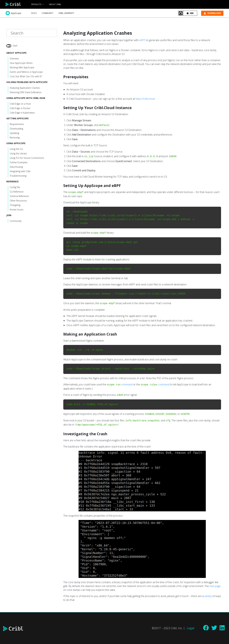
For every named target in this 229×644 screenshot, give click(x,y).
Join (9, 216)
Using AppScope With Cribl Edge (26, 98)
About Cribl (55, 4)
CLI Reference (17, 192)
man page (215, 586)
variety (208, 596)
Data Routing (16, 167)
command (127, 384)
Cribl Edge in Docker (20, 109)
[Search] (32, 33)
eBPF (142, 40)
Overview (14, 59)
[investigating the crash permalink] (62, 434)
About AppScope (16, 53)
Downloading (16, 129)
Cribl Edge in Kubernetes (22, 113)
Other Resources (18, 201)
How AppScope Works (21, 63)
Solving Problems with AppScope (27, 82)
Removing (15, 138)
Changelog (15, 205)
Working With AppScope (22, 68)
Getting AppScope (17, 119)
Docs (34, 13)
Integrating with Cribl (20, 172)
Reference (12, 182)
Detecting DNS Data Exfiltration (26, 93)
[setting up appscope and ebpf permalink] (62, 186)
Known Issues (17, 210)
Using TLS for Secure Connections (27, 158)
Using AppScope (16, 144)
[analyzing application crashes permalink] (62, 33)
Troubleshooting (18, 176)
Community (47, 13)
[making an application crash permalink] (62, 334)
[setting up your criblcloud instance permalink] (62, 108)
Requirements (17, 124)
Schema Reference (19, 196)
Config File (15, 188)
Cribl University (66, 13)
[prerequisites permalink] (62, 77)
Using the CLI (16, 149)
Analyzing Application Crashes (25, 88)
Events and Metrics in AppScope (26, 72)
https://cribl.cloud (145, 99)
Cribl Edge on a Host (20, 104)
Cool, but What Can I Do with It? (26, 77)
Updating (14, 133)
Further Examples (19, 163)
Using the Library (18, 154)
